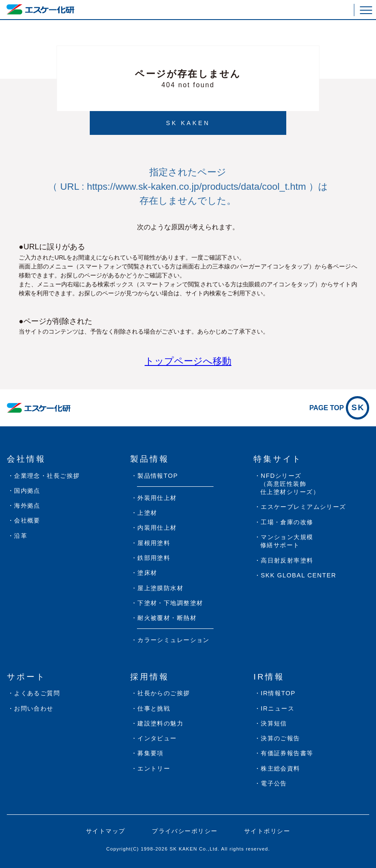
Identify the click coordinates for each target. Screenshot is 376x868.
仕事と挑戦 (154, 708)
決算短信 (274, 723)
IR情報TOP (278, 693)
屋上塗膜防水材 (160, 588)
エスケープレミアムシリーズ (303, 507)
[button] (366, 10)
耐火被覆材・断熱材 (167, 618)
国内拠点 (27, 491)
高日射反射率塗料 (287, 560)
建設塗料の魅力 (160, 723)
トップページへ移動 (188, 361)
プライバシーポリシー (185, 831)
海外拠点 (27, 505)
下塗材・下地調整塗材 (170, 603)
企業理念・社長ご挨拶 (47, 476)
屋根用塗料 (154, 543)
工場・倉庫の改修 (287, 522)
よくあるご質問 (37, 693)
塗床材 (147, 573)
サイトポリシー (267, 831)
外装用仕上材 (157, 498)
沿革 (21, 536)
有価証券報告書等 (287, 753)
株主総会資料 (281, 768)
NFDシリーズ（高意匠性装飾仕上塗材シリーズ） (290, 484)
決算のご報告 (281, 738)
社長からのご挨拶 (164, 693)
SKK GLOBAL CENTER (299, 575)
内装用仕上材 (157, 528)
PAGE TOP (339, 408)
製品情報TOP (158, 476)
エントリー (154, 768)
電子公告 (274, 783)
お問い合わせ (34, 708)
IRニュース (278, 708)
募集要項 (151, 753)
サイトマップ (106, 831)
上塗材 (147, 513)
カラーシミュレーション (174, 640)
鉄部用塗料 (154, 558)
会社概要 (27, 520)
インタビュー (157, 738)
